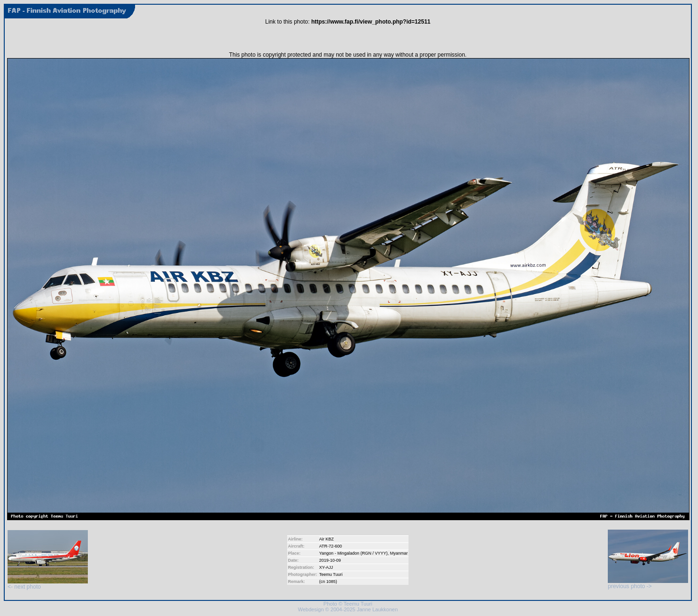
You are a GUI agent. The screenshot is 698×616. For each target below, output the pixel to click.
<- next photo (48, 584)
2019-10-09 (330, 560)
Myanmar (399, 553)
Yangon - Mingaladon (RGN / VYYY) (353, 553)
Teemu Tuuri (331, 574)
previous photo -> (648, 584)
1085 (331, 582)
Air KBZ (327, 539)
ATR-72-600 (331, 546)
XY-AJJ (326, 567)
